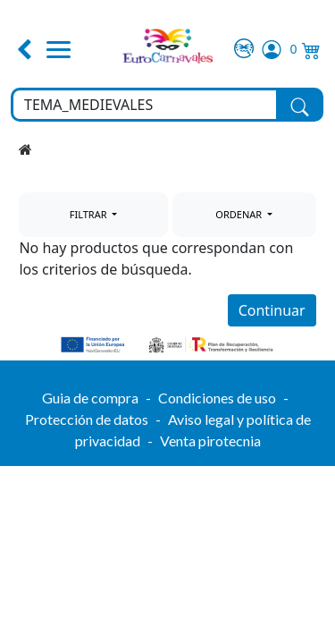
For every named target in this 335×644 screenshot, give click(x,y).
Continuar (272, 310)
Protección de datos (87, 419)
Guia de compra (90, 398)
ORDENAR (240, 214)
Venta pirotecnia (210, 441)
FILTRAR (90, 214)
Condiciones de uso (217, 398)
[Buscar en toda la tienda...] (145, 105)
